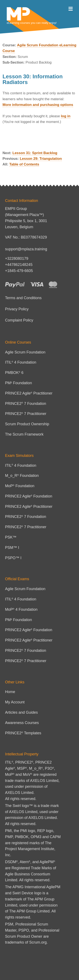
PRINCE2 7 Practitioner (26, 414)
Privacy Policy (17, 309)
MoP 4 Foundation (21, 609)
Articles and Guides (21, 712)
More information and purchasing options (38, 105)
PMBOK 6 (14, 373)
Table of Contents (24, 164)
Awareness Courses (22, 723)
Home (10, 692)
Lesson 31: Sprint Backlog (35, 153)
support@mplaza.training (26, 249)
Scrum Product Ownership (27, 424)
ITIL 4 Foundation (21, 362)
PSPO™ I (13, 558)
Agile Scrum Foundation (25, 352)
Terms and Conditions (23, 298)
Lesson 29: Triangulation (41, 159)
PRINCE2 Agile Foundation (29, 496)
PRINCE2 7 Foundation (26, 404)
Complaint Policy (19, 320)
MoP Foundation (20, 486)
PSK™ (11, 537)
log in (66, 116)
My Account (15, 702)
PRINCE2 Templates (23, 733)
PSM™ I (12, 548)
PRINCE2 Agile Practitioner (29, 393)
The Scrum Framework (24, 434)
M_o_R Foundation (22, 476)
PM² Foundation (18, 383)
